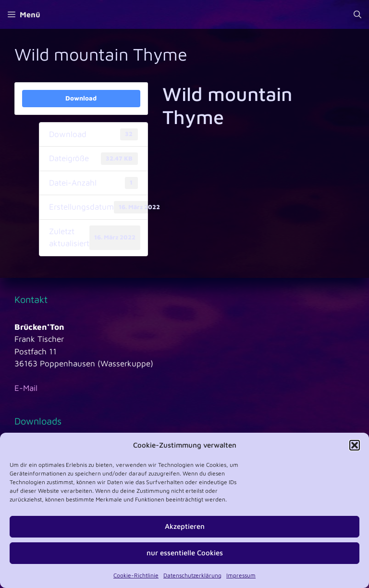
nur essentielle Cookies (185, 553)
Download (81, 98)
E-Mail (26, 388)
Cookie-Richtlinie (136, 575)
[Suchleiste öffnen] (357, 14)
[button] (355, 445)
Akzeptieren (185, 526)
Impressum (241, 575)
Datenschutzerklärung (192, 575)
